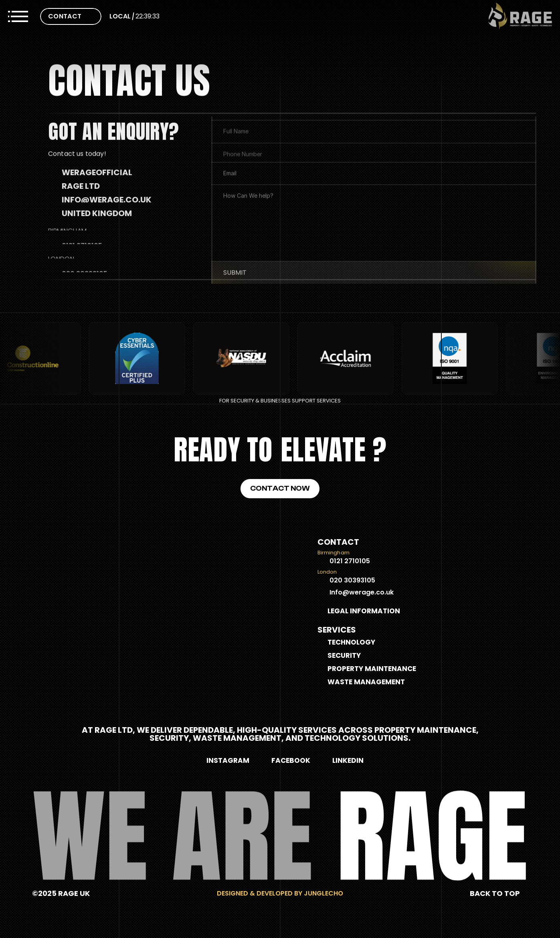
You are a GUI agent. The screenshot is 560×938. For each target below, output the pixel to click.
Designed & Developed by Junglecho (280, 893)
